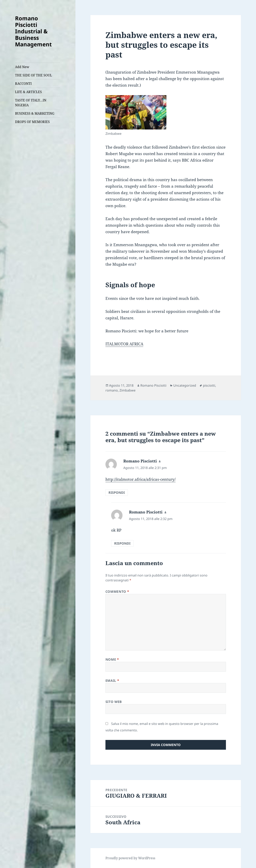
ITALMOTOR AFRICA (124, 344)
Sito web (114, 702)
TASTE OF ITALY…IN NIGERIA (31, 103)
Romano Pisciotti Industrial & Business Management (33, 31)
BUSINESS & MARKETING (35, 113)
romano (112, 390)
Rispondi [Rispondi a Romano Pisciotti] (117, 493)
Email (112, 681)
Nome (112, 659)
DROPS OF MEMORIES (32, 122)
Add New (22, 67)
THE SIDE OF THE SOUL (34, 75)
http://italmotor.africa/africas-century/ (140, 479)
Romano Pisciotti (153, 385)
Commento (117, 592)
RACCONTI (23, 84)
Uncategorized (185, 385)
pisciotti (209, 385)
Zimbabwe (127, 390)
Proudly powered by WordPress (130, 858)
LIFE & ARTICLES (28, 92)
